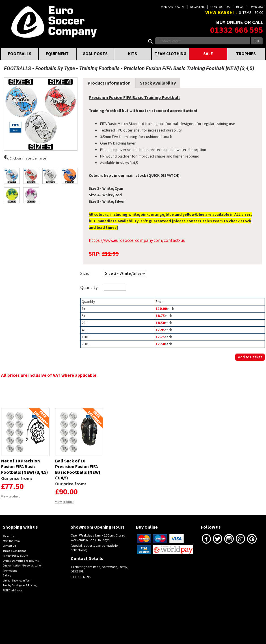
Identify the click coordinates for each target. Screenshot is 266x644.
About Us (8, 536)
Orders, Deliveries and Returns (21, 561)
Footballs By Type (55, 68)
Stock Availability (158, 83)
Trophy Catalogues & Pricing (20, 585)
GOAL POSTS (95, 54)
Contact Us (220, 7)
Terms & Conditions (15, 551)
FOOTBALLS (20, 54)
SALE (208, 54)
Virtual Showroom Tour (17, 581)
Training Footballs (99, 68)
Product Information (109, 83)
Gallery (7, 575)
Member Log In (172, 7)
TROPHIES (246, 54)
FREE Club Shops (13, 590)
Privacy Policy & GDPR (16, 556)
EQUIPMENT (57, 54)
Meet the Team (11, 541)
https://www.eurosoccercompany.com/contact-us (137, 240)
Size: (85, 273)
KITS (133, 54)
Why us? (257, 7)
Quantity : (90, 287)
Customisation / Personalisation (23, 566)
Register (197, 7)
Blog (240, 7)
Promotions (10, 571)
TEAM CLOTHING (170, 54)
